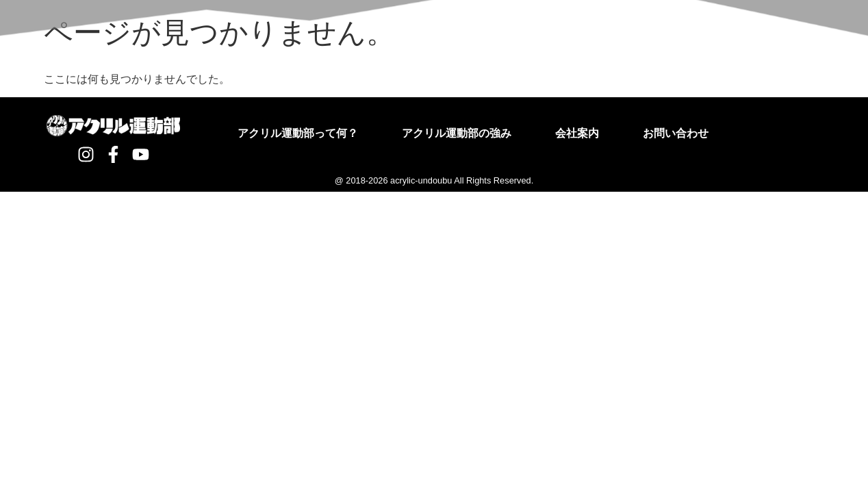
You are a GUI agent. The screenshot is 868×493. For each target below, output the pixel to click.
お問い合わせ (676, 133)
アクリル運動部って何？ (298, 133)
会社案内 (577, 133)
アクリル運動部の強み (457, 133)
